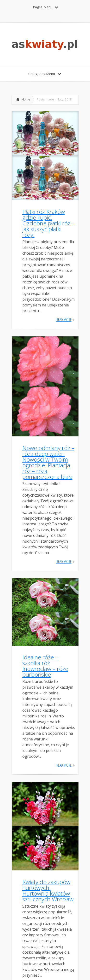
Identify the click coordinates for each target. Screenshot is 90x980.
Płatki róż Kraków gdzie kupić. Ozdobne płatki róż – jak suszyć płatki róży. (48, 223)
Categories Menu (45, 74)
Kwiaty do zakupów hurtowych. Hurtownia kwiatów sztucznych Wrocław (48, 890)
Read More (64, 320)
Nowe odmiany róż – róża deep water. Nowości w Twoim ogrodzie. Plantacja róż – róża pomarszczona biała (48, 462)
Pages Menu (46, 7)
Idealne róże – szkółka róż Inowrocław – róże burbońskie (45, 666)
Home (26, 99)
